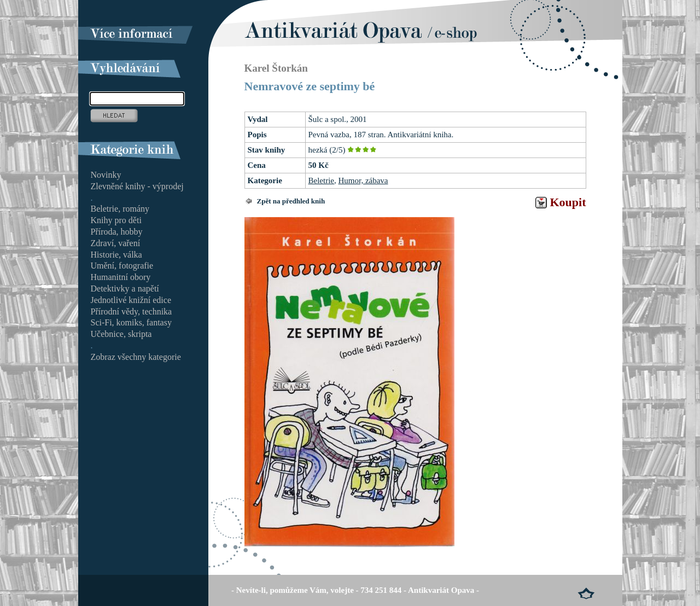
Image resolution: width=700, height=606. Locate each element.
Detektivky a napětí (125, 289)
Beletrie (321, 180)
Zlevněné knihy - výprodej (137, 186)
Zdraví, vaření (116, 243)
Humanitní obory (121, 277)
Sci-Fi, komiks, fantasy (131, 322)
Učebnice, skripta (121, 334)
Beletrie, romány (120, 209)
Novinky (106, 175)
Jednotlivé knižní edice (131, 300)
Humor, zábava (363, 180)
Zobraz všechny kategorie (136, 357)
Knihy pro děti (116, 220)
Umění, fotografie (122, 266)
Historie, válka (116, 255)
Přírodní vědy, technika (132, 311)
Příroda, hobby (117, 232)
